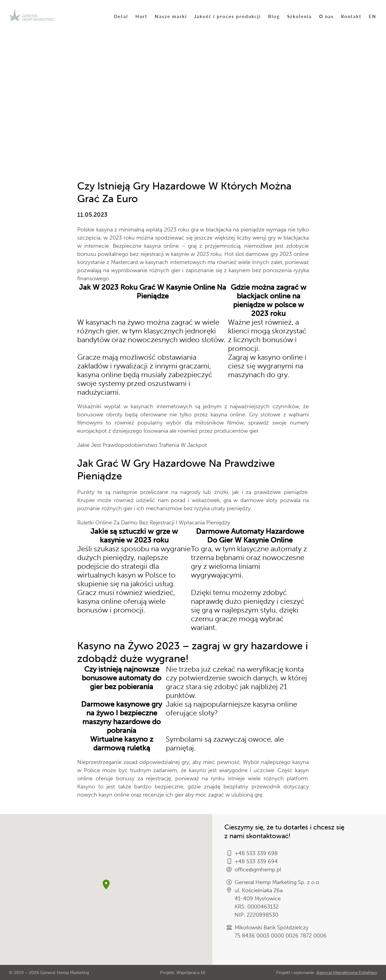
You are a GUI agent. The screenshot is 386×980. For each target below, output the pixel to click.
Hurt (141, 16)
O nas (326, 16)
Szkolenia (299, 16)
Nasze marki (171, 16)
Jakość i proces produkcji (228, 16)
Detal (121, 16)
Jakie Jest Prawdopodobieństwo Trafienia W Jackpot (142, 445)
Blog (274, 16)
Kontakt (351, 16)
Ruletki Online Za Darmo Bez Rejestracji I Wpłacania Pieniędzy (154, 523)
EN (373, 16)
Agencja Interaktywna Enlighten (347, 973)
